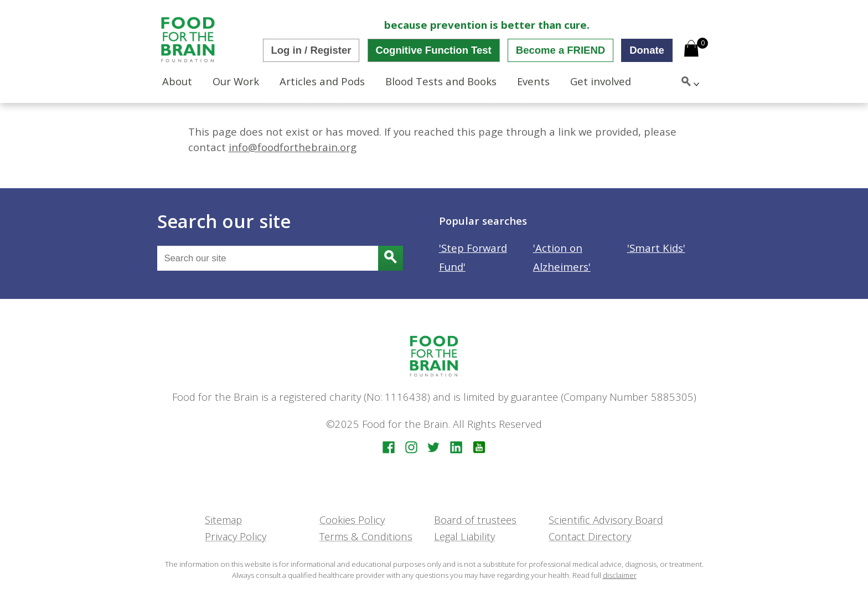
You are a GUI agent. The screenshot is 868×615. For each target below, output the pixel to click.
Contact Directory (590, 536)
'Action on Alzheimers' (562, 257)
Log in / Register (311, 50)
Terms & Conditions (366, 536)
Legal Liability (464, 536)
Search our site (224, 221)
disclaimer (620, 575)
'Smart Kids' (656, 248)
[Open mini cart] (691, 50)
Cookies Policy (352, 520)
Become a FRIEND (560, 50)
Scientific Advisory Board (606, 520)
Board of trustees (475, 520)
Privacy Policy (236, 536)
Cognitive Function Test (433, 50)
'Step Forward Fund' (473, 257)
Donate (647, 50)
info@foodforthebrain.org (293, 147)
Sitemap (223, 520)
